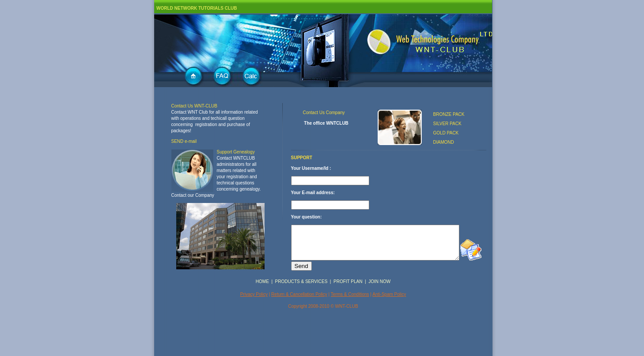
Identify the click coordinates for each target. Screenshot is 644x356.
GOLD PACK (446, 133)
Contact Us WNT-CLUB (194, 106)
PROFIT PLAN (348, 308)
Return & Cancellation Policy (299, 321)
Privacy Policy (254, 321)
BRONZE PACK (449, 114)
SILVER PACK (447, 124)
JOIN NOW (379, 308)
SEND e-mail (184, 141)
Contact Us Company (324, 113)
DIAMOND (444, 142)
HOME (262, 308)
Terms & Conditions (350, 321)
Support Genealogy (236, 152)
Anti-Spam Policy (389, 321)
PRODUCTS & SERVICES (301, 308)
